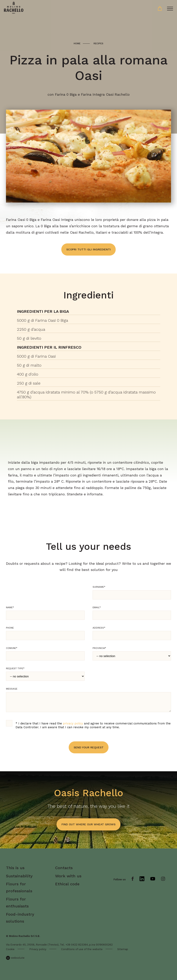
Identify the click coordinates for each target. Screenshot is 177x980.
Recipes (98, 43)
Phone (10, 628)
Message (12, 689)
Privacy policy (38, 949)
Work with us (68, 876)
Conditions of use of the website (82, 949)
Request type (15, 668)
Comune (12, 648)
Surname (99, 587)
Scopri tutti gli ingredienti (88, 249)
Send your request (89, 747)
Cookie (10, 949)
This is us (15, 868)
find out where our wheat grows (88, 824)
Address (99, 628)
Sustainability (19, 876)
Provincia (99, 648)
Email (97, 607)
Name (10, 607)
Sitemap (123, 949)
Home (77, 43)
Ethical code (67, 884)
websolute (15, 958)
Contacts (64, 868)
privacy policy (73, 723)
